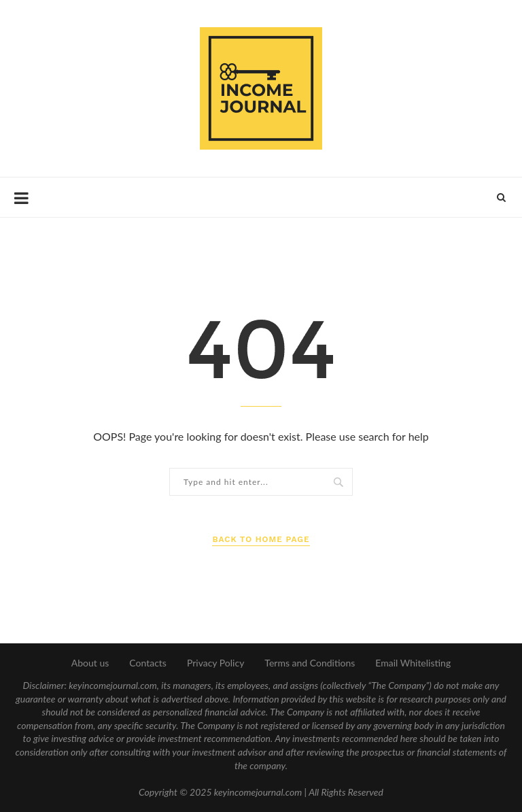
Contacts (148, 663)
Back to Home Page (261, 539)
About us (90, 663)
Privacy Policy (215, 663)
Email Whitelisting (413, 663)
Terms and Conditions (310, 663)
